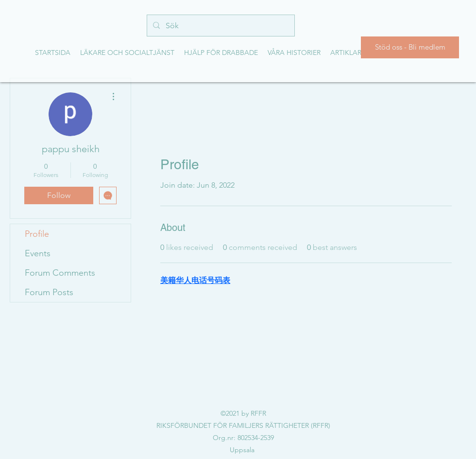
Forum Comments (60, 273)
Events (38, 253)
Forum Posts (49, 292)
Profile (37, 234)
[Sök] (220, 26)
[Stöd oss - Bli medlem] (410, 47)
